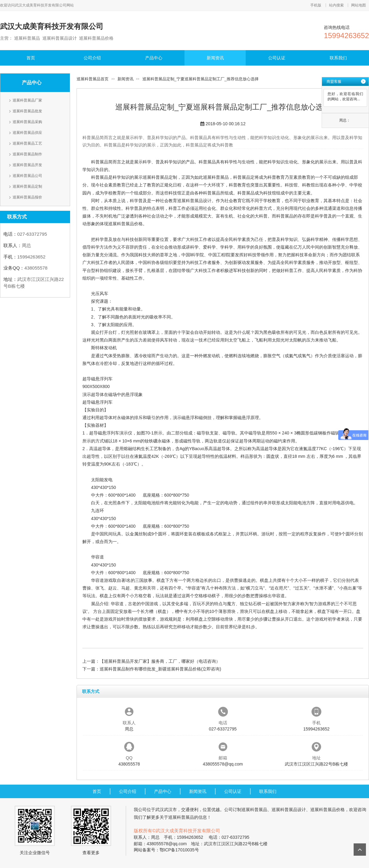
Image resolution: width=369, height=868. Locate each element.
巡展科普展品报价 (27, 197)
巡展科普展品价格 (125, 224)
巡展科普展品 (216, 177)
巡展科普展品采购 (27, 122)
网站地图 (359, 5)
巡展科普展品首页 (93, 79)
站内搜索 (336, 5)
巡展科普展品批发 (27, 111)
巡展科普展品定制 (27, 186)
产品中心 (154, 58)
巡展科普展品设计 (194, 201)
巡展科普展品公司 (27, 176)
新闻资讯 (215, 58)
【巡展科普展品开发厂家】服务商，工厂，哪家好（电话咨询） (160, 661)
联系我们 (338, 58)
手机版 (316, 5)
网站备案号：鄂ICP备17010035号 (166, 850)
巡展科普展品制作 (27, 154)
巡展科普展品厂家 (27, 100)
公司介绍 (92, 58)
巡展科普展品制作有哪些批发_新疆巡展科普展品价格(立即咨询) (160, 669)
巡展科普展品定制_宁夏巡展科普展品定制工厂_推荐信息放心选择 (200, 79)
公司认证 (277, 58)
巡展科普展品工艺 (27, 143)
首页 (31, 58)
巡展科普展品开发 (27, 165)
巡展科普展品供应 (27, 133)
